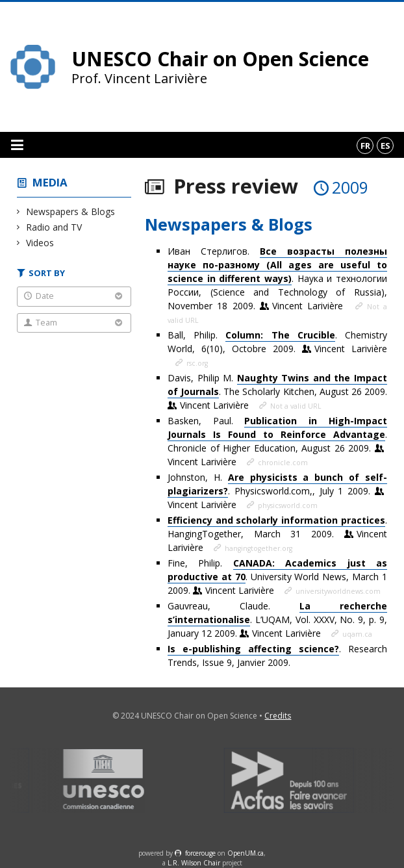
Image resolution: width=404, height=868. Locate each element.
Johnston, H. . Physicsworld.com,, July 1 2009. (277, 491)
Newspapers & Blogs (71, 211)
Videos (40, 243)
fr (365, 146)
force (200, 853)
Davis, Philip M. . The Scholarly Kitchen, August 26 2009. (277, 391)
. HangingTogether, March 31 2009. (277, 534)
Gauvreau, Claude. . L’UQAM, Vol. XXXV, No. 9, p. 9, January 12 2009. (277, 619)
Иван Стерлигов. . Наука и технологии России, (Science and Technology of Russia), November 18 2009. (277, 278)
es (385, 146)
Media (50, 182)
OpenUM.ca (246, 853)
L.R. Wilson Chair (194, 863)
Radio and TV (54, 227)
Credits (278, 716)
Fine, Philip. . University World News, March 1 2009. (277, 577)
